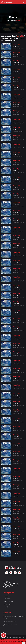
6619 (16, 625)
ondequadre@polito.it (9, 621)
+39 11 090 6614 (10, 625)
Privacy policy (7, 604)
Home (8, 20)
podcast (13, 20)
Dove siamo (6, 599)
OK (24, 643)
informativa (18, 643)
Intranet (5, 607)
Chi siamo (6, 596)
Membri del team (8, 601)
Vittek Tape (16, 44)
